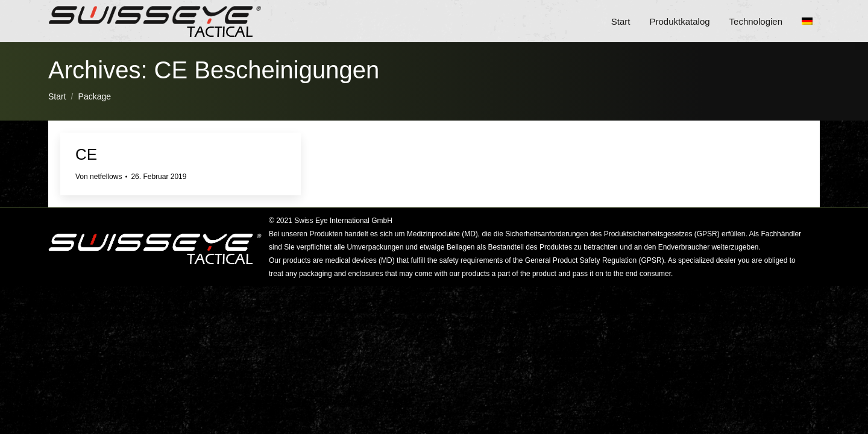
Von (99, 177)
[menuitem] (811, 21)
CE (86, 154)
